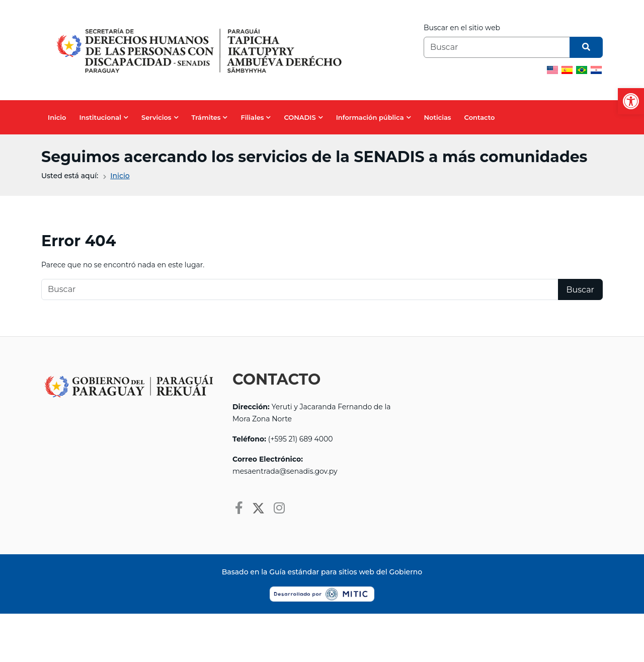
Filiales (252, 117)
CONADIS (300, 117)
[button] (631, 101)
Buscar (581, 290)
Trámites (206, 117)
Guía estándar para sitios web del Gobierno (346, 572)
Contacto (480, 117)
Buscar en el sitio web (462, 28)
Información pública (370, 117)
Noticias (438, 117)
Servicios (156, 117)
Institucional (100, 117)
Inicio (57, 117)
